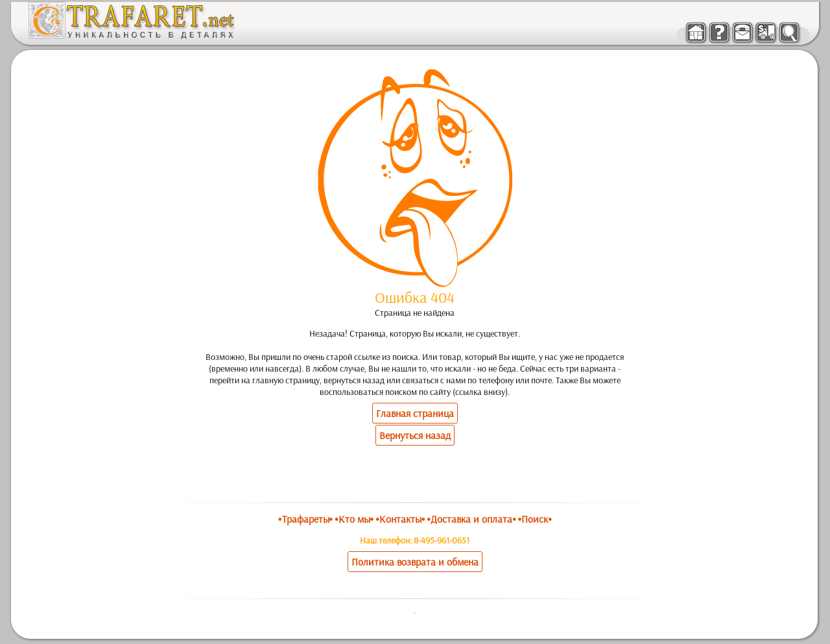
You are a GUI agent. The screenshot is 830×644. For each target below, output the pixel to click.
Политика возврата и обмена (415, 562)
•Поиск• (535, 519)
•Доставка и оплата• (472, 519)
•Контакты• (400, 519)
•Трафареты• (305, 519)
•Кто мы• (354, 519)
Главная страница (415, 413)
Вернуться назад (415, 435)
